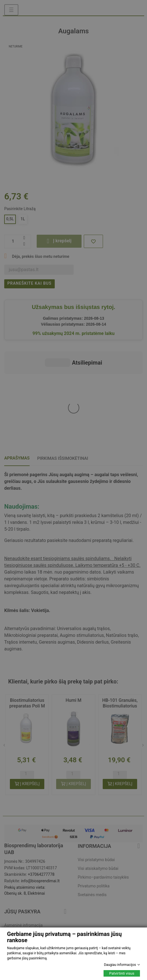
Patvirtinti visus (122, 973)
